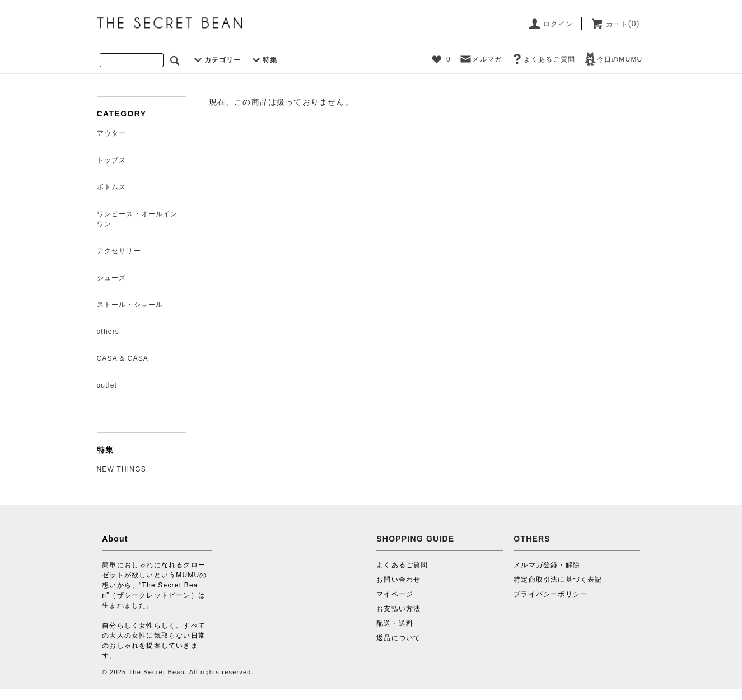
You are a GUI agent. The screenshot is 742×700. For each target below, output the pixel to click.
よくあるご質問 (543, 59)
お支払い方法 (398, 609)
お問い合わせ (398, 580)
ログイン (550, 24)
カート (615, 24)
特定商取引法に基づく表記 (558, 580)
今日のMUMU (613, 59)
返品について (398, 638)
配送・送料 (395, 623)
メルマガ (480, 59)
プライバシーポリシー (550, 594)
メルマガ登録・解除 (547, 565)
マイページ (395, 594)
